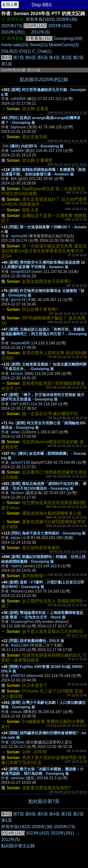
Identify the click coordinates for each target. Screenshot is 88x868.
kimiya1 (17, 373)
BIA (14, 179)
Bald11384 (20, 645)
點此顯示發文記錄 (18, 846)
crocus (16, 712)
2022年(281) (13, 32)
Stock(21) (39, 45)
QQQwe (18, 742)
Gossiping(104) (68, 38)
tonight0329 (21, 272)
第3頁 (66, 58)
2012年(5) (41, 32)
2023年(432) (60, 26)
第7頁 (19, 58)
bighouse (18, 127)
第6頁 (31, 58)
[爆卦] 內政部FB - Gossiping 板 (36, 146)
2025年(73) (12, 26)
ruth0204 (18, 99)
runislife (17, 151)
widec (16, 432)
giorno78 (18, 300)
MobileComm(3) (64, 45)
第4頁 (54, 58)
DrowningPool (23, 622)
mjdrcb (16, 566)
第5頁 (42, 58)
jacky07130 (20, 462)
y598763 (18, 676)
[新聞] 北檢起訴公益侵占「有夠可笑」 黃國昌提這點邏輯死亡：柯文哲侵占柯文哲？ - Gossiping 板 (44, 334)
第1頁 (7, 64)
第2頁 (78, 58)
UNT (15, 404)
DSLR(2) (9, 51)
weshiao (18, 778)
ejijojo (16, 538)
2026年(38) (67, 19)
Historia (17, 591)
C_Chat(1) (42, 51)
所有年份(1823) (40, 19)
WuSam (17, 493)
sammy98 (19, 236)
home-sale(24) (15, 45)
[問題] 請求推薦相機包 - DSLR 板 (36, 641)
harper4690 (20, 343)
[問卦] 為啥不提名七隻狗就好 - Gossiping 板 (48, 533)
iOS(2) (25, 51)
